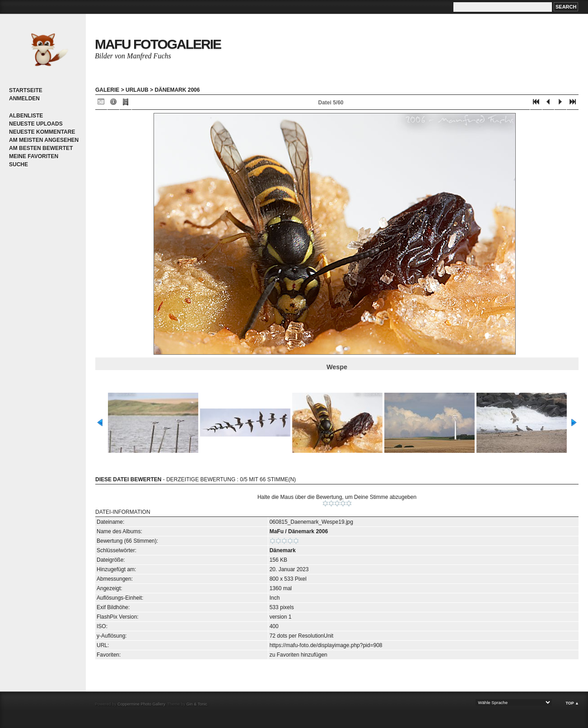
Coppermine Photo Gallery (141, 704)
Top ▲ (572, 703)
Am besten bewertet (41, 148)
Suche (19, 164)
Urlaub (137, 90)
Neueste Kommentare (42, 132)
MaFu (277, 531)
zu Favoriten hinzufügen (299, 655)
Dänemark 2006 (177, 90)
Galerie (107, 90)
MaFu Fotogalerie (158, 44)
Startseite (26, 90)
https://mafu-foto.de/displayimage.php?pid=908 (326, 645)
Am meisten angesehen (44, 140)
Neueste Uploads (36, 124)
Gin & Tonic (197, 704)
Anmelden (24, 99)
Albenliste (26, 116)
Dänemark (283, 550)
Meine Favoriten (34, 156)
